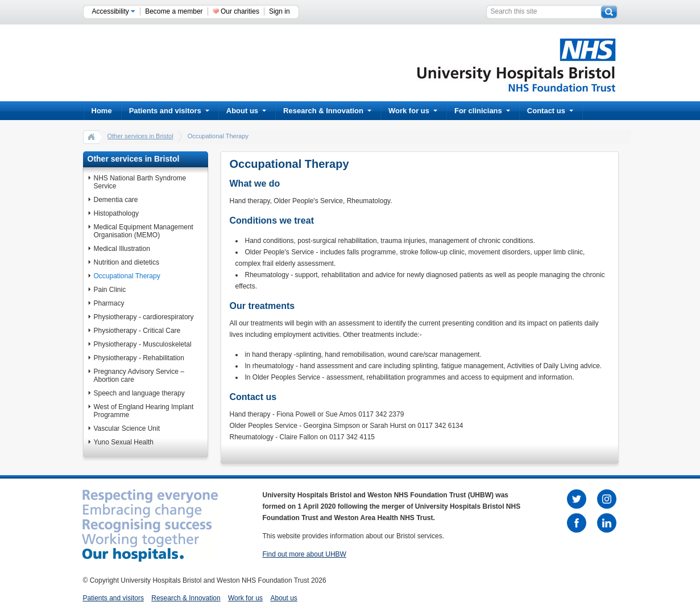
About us (246, 111)
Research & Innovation (327, 111)
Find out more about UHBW (305, 554)
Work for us (413, 111)
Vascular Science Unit (127, 428)
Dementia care (116, 200)
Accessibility (114, 11)
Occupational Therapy (127, 276)
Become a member (174, 11)
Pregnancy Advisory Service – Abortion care (139, 376)
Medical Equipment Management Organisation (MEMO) (144, 231)
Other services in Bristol (140, 136)
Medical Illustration (122, 249)
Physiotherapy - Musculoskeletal (143, 344)
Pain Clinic (110, 290)
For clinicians (482, 111)
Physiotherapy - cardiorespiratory (144, 317)
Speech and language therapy (139, 393)
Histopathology (116, 213)
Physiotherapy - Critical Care (137, 331)
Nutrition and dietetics (127, 262)
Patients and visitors (169, 111)
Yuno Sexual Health (124, 442)
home (92, 137)
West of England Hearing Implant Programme (144, 411)
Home (102, 111)
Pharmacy (109, 303)
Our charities (240, 11)
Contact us (550, 111)
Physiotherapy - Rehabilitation (139, 358)
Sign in (279, 11)
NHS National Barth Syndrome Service (140, 182)
